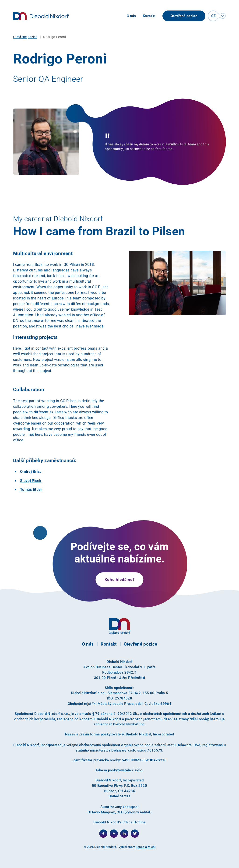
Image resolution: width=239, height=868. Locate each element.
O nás (131, 16)
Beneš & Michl (146, 847)
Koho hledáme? (120, 580)
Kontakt (149, 16)
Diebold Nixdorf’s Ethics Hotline (119, 822)
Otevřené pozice (184, 16)
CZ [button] (214, 16)
